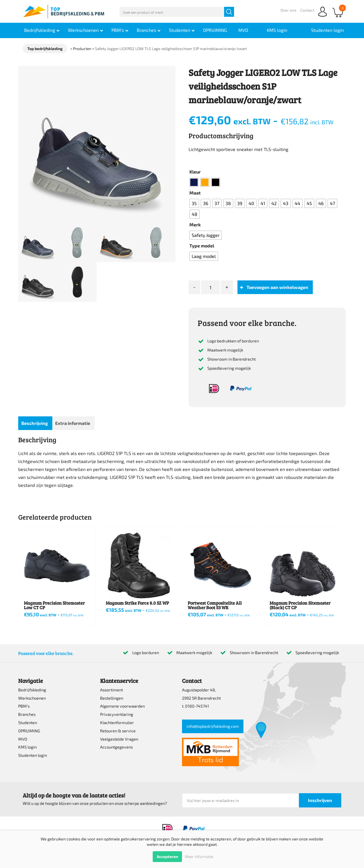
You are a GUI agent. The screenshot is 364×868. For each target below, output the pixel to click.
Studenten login (33, 755)
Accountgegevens (116, 747)
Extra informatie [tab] (73, 423)
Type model (202, 246)
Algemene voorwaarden (122, 706)
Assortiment (111, 690)
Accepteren (167, 856)
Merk (195, 225)
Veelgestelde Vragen (119, 739)
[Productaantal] (210, 287)
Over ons (288, 10)
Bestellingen (112, 698)
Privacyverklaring (117, 714)
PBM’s (24, 706)
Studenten (28, 723)
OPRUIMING (29, 731)
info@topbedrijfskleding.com (213, 726)
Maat (195, 193)
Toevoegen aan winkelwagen (277, 287)
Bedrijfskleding (32, 690)
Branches (27, 714)
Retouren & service (118, 731)
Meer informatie (199, 856)
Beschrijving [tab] (35, 423)
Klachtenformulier (117, 723)
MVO (23, 739)
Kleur (195, 172)
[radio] (194, 182)
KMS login (27, 747)
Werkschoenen (32, 698)
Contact (307, 10)
